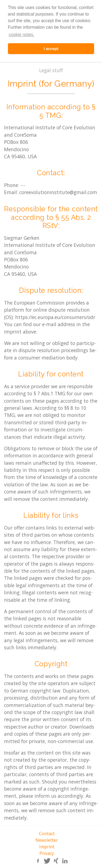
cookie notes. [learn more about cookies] (21, 35)
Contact (47, 834)
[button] (38, 861)
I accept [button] (51, 49)
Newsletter (47, 840)
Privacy (47, 853)
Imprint (47, 847)
